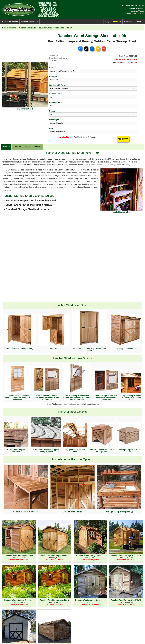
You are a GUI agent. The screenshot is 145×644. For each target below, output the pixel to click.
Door (51, 68)
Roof (51, 128)
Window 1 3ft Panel (57, 85)
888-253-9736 (137, 6)
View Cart (117, 22)
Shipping (38, 147)
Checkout (128, 22)
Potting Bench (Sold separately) (119, 489)
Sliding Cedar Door (125, 332)
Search (139, 22)
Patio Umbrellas (9, 28)
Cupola (52, 111)
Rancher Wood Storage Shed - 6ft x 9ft (56, 28)
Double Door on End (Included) (20, 332)
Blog (107, 22)
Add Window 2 (55, 94)
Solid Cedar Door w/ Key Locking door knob (90, 331)
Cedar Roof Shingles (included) (16, 437)
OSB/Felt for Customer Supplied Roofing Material (46, 435)
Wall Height (54, 120)
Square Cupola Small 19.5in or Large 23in (102, 437)
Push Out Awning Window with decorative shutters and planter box (47, 384)
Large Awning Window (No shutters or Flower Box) (131, 387)
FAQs (28, 147)
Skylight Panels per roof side (75, 438)
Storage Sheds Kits (28, 28)
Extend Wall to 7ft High (72, 489)
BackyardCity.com (10, 22)
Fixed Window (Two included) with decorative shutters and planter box (17, 383)
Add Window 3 (55, 102)
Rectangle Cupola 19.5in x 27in (129, 437)
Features (17, 147)
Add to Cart (123, 139)
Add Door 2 (54, 76)
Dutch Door (54, 332)
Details (6, 147)
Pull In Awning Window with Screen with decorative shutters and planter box (77, 382)
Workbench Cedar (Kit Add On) (26, 489)
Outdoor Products (28, 22)
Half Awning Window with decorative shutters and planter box (106, 384)
